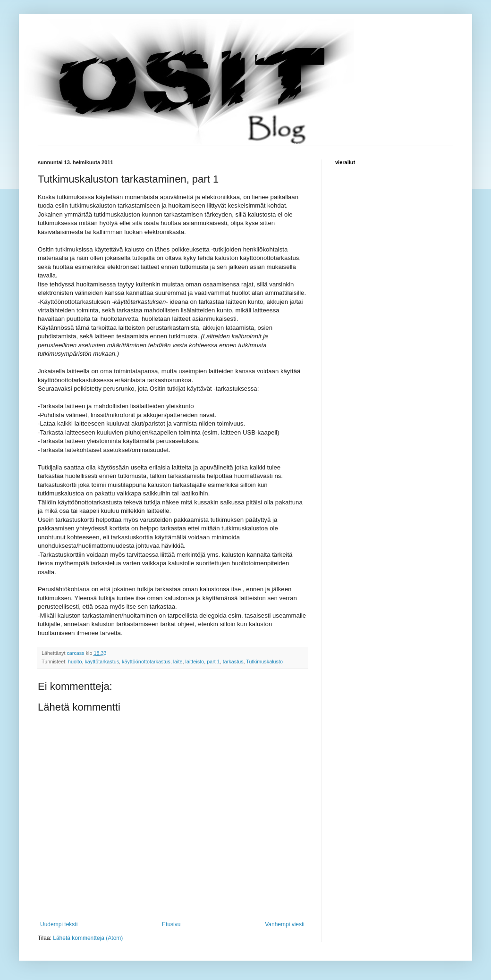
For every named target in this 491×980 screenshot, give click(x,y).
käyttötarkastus (102, 662)
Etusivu (171, 924)
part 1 (213, 662)
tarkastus (233, 662)
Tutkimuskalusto (264, 662)
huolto (75, 662)
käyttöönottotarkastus (146, 662)
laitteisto (195, 662)
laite (178, 662)
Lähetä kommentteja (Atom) (88, 938)
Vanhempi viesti (285, 924)
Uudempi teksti (59, 924)
